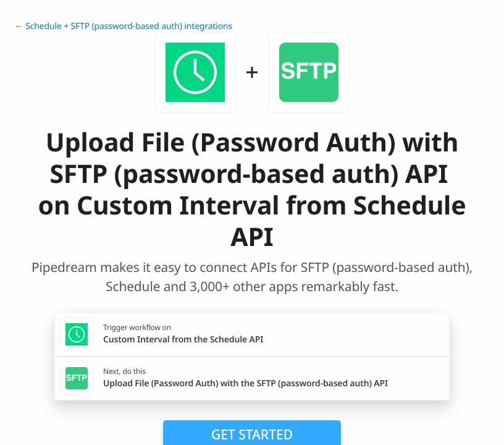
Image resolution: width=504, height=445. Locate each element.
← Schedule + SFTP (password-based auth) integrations (124, 26)
